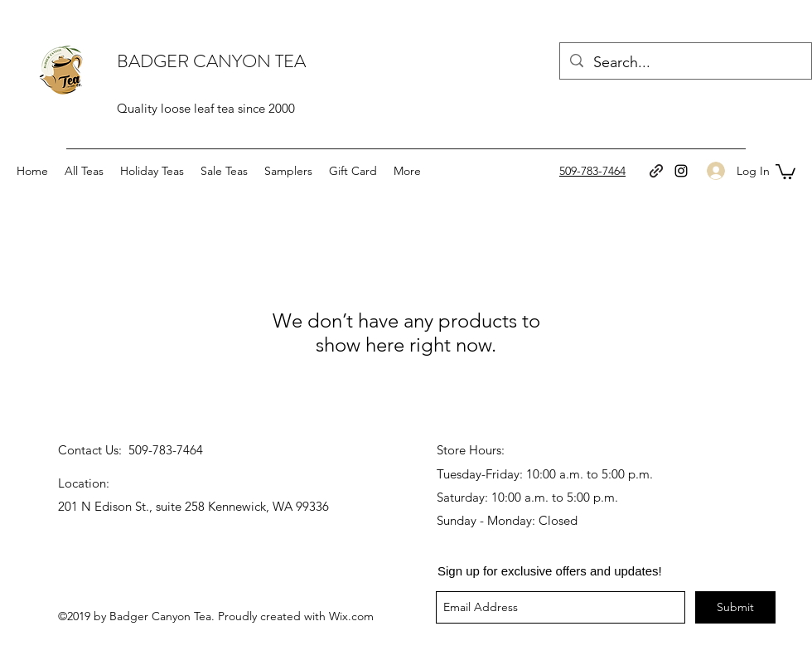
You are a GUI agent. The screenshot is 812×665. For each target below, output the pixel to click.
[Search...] (685, 63)
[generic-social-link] (656, 171)
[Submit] (735, 607)
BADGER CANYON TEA (211, 61)
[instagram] (681, 171)
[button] (785, 171)
